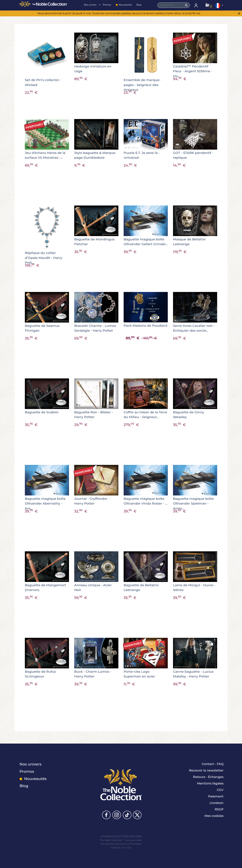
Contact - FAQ (213, 764)
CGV (220, 790)
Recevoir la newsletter (206, 770)
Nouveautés (123, 5)
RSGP (219, 809)
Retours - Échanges (208, 777)
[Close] (239, 14)
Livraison (217, 803)
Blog (139, 5)
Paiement (216, 796)
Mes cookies (214, 816)
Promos (107, 5)
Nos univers (91, 5)
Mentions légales (210, 783)
